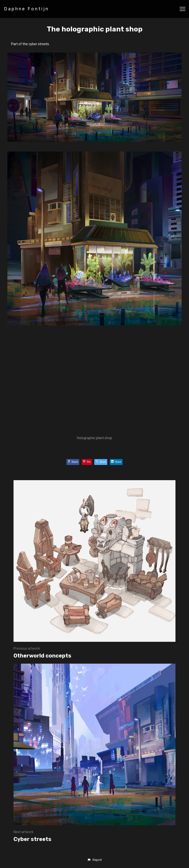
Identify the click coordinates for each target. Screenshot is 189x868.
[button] (94, 860)
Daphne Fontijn (26, 9)
